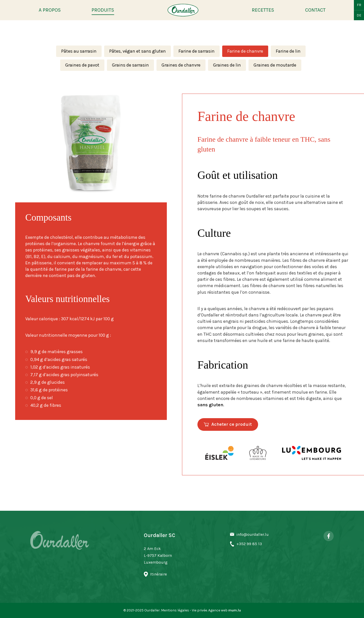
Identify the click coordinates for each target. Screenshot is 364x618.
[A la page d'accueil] (183, 10)
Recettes (263, 10)
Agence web (218, 610)
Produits (103, 10)
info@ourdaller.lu (253, 534)
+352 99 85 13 (249, 544)
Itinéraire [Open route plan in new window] (158, 574)
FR (359, 5)
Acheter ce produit (232, 424)
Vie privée (199, 610)
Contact (315, 10)
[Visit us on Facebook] (329, 536)
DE (359, 15)
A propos (50, 10)
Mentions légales (175, 610)
